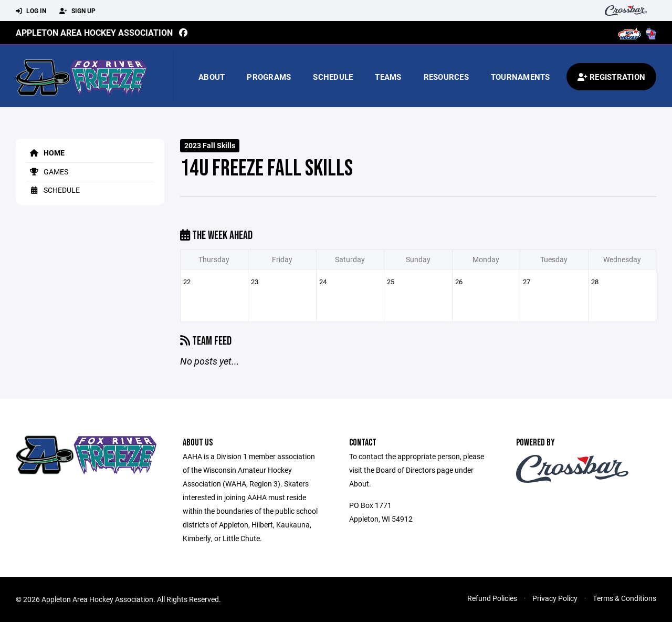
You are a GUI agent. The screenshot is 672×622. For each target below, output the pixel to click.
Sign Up (77, 11)
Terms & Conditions (624, 598)
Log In (31, 11)
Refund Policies (492, 598)
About (212, 77)
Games (47, 172)
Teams (388, 77)
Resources (446, 77)
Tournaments (521, 77)
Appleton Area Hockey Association (94, 32)
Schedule (333, 77)
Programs (269, 77)
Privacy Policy (555, 598)
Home (45, 153)
